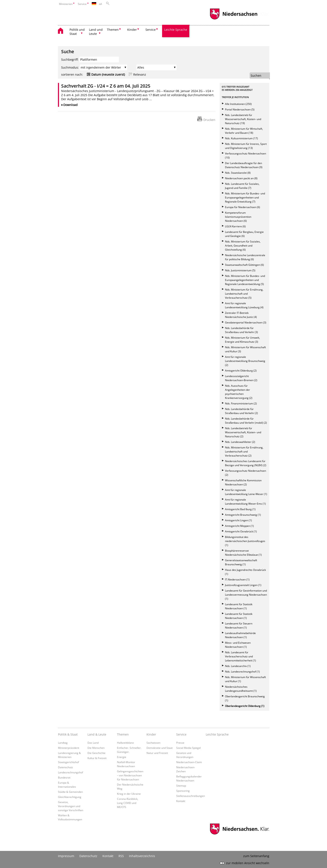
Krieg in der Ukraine (129, 794)
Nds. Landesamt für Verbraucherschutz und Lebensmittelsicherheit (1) (240, 656)
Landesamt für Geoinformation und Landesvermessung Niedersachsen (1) (246, 595)
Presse (180, 743)
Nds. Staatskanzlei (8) (238, 173)
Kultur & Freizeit (97, 758)
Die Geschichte (96, 753)
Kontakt (181, 801)
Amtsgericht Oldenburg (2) (241, 371)
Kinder (151, 734)
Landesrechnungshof (70, 772)
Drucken (209, 120)
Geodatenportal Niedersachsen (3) (246, 322)
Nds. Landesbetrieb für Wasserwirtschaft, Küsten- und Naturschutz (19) (243, 119)
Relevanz (140, 74)
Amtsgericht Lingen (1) (238, 520)
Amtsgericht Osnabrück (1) (241, 531)
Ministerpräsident (69, 748)
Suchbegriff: (70, 59)
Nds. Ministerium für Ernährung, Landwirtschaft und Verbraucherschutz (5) (244, 294)
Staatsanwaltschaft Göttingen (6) (244, 265)
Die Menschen (96, 748)
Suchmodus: (70, 67)
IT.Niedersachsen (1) (237, 579)
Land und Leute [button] (96, 32)
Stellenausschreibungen (191, 796)
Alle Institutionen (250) (238, 104)
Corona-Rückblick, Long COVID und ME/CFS (128, 803)
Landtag (63, 743)
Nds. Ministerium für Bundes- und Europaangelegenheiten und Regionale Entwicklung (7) (245, 198)
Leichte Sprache (176, 30)
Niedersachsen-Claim (189, 762)
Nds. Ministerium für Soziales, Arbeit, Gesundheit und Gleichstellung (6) (243, 246)
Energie (122, 757)
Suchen (256, 76)
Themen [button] (113, 30)
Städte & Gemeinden (70, 792)
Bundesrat (64, 777)
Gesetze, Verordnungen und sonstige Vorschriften (71, 806)
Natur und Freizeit (157, 753)
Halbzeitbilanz (125, 743)
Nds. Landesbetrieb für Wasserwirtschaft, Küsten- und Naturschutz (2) (243, 432)
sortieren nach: (72, 74)
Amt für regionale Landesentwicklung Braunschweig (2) (245, 361)
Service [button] (151, 30)
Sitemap (181, 786)
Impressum (66, 856)
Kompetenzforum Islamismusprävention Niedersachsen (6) (238, 217)
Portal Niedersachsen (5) (240, 109)
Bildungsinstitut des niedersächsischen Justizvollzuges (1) (245, 541)
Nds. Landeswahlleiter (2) (240, 442)
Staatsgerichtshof (68, 762)
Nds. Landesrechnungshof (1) (242, 672)
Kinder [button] (132, 30)
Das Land (93, 743)
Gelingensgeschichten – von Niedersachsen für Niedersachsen (130, 775)
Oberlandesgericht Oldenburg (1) (245, 706)
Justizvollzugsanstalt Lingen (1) (243, 585)
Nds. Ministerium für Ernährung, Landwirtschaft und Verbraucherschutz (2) (244, 452)
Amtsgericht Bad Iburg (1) (240, 509)
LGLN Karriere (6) (235, 226)
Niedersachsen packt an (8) (241, 178)
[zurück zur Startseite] (63, 31)
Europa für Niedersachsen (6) (243, 207)
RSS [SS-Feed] (121, 856)
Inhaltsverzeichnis (142, 856)
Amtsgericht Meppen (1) (239, 526)
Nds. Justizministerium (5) (240, 270)
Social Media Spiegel (189, 748)
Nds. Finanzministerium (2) (241, 403)
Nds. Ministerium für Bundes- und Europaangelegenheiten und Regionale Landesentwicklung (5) (245, 280)
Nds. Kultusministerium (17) (241, 138)
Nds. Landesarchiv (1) (238, 666)
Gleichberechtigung (70, 797)
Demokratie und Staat (160, 748)
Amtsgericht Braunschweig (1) (243, 515)
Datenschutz (65, 767)
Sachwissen (153, 743)
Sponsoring (183, 791)
